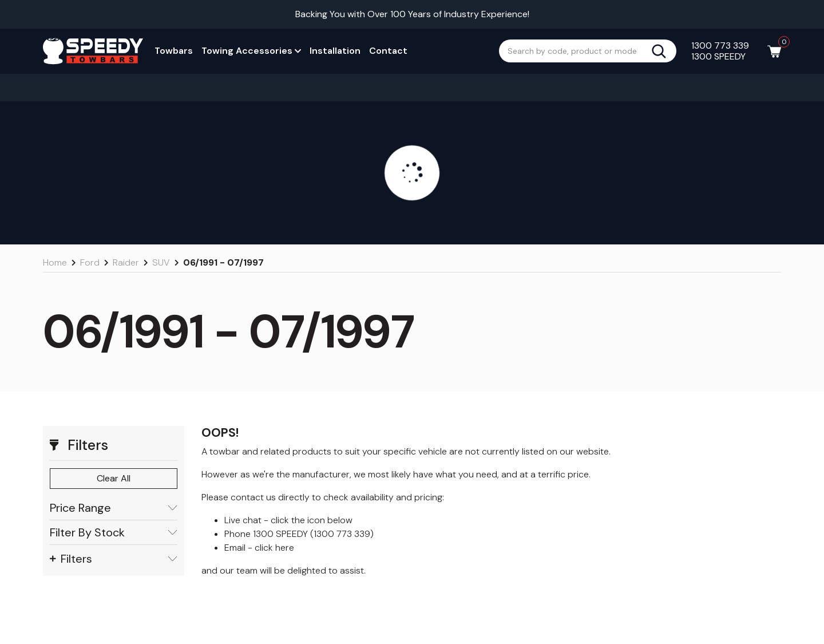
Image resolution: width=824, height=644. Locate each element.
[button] (114, 445)
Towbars (174, 51)
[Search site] (663, 51)
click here (274, 548)
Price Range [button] (114, 508)
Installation (335, 51)
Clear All (114, 478)
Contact (388, 51)
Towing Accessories (251, 51)
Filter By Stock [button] (114, 533)
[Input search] (575, 51)
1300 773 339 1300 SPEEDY (720, 51)
